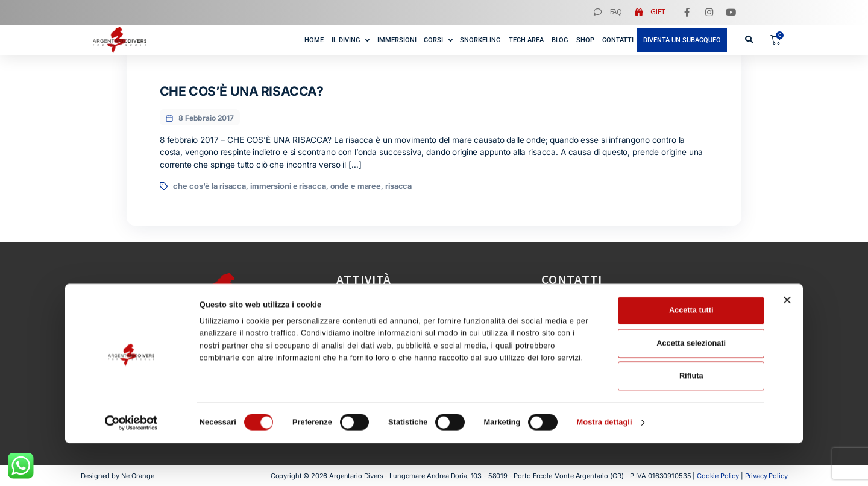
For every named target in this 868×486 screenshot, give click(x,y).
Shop (585, 40)
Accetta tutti (691, 354)
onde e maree (356, 186)
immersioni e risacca (288, 186)
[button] (749, 40)
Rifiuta (691, 419)
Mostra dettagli (605, 466)
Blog (560, 40)
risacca (398, 186)
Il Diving (351, 40)
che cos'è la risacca (209, 186)
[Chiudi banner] (787, 343)
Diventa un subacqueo (682, 40)
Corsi (438, 40)
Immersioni (397, 40)
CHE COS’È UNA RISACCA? (242, 91)
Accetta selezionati (691, 386)
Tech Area (526, 40)
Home (314, 40)
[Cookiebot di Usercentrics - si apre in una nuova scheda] (131, 466)
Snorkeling (480, 40)
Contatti (618, 40)
